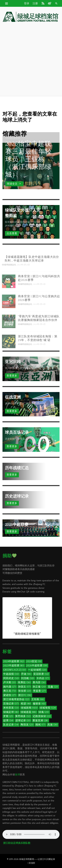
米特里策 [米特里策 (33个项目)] (11, 708)
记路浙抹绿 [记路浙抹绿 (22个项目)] (42, 716)
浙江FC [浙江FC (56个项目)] (25, 695)
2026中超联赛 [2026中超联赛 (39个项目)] (37, 666)
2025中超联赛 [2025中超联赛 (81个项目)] (14, 666)
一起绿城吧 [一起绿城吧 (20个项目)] (37, 670)
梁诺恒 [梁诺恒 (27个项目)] (10, 695)
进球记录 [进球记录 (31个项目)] (23, 721)
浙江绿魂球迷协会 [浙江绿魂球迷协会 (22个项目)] (16, 699)
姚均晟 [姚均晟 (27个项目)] (10, 687)
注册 (35, 3)
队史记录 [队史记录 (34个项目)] (11, 725)
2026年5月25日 (23, 273)
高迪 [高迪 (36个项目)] (53, 725)
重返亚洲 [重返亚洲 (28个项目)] (40, 721)
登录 (27, 3)
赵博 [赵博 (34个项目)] (8, 721)
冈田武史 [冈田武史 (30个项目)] (11, 678)
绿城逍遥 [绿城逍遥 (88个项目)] (29, 712)
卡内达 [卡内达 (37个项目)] (43, 678)
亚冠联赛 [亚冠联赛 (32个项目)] (41, 674)
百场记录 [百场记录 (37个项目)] (11, 704)
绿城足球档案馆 (27, 859)
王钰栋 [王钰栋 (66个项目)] (38, 699)
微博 (17, 775)
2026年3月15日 (40, 292)
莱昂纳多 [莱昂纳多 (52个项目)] (23, 716)
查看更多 (12, 376)
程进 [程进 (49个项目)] (26, 704)
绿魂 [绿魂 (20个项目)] (44, 712)
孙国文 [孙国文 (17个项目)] (24, 687)
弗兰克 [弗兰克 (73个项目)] (10, 691)
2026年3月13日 (40, 332)
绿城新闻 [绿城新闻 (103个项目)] (29, 708)
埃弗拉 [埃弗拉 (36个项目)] (24, 682)
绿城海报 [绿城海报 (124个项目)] (48, 708)
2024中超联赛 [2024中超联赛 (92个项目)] (14, 661)
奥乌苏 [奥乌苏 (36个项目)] (39, 682)
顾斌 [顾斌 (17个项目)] (41, 725)
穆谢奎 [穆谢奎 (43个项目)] (39, 704)
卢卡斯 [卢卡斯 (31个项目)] (10, 682)
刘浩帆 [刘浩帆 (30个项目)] (28, 678)
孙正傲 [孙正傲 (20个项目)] (39, 687)
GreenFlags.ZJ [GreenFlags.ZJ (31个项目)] (15, 670)
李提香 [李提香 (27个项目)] (40, 691)
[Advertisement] (31, 59)
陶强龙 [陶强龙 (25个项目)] (27, 725)
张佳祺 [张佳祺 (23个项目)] (25, 691)
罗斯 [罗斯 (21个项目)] (8, 716)
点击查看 (12, 233)
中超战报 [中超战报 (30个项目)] (11, 674)
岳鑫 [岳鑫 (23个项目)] (53, 687)
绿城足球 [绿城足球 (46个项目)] (11, 712)
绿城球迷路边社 (9, 273)
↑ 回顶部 (31, 863)
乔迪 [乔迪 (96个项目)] (26, 674)
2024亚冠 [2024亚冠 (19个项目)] (34, 661)
